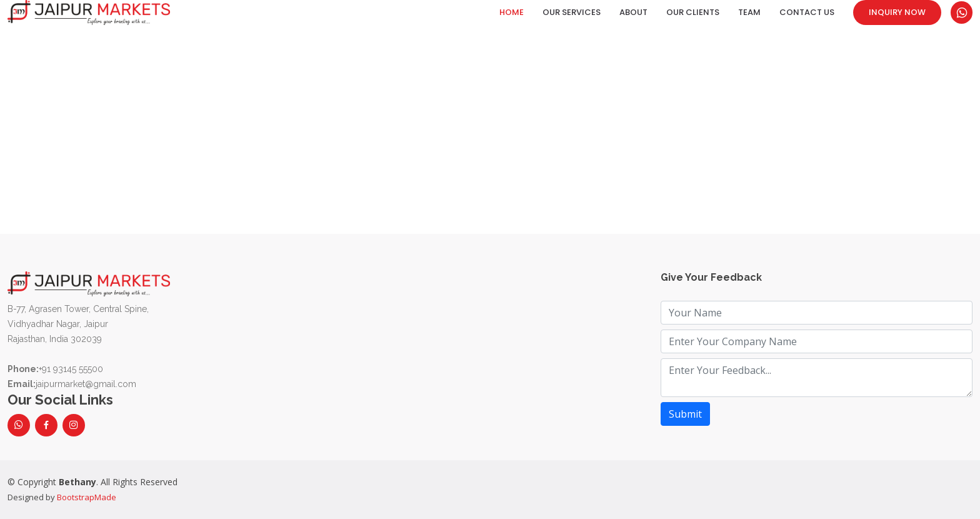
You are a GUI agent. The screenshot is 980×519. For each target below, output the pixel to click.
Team (749, 12)
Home (512, 12)
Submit (685, 414)
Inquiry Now (897, 12)
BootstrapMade (87, 497)
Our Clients (693, 12)
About (633, 12)
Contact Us (807, 12)
